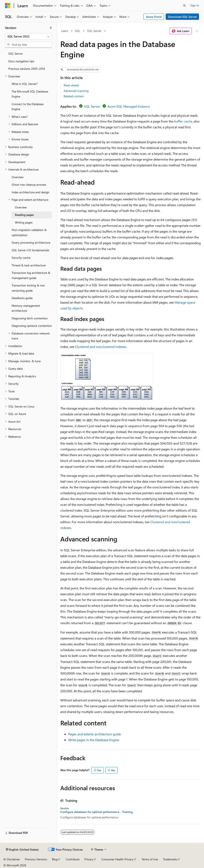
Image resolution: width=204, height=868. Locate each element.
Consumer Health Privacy (117, 859)
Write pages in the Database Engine (94, 740)
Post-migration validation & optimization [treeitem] (29, 232)
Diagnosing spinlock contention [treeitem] (32, 326)
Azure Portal (154, 17)
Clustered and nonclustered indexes (101, 347)
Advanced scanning (76, 91)
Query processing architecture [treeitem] (31, 242)
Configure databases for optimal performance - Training (97, 812)
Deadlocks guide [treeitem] (22, 298)
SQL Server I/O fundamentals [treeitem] (30, 250)
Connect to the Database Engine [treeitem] (28, 107)
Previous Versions (36, 859)
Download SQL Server (182, 17)
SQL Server (94, 31)
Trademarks (170, 859)
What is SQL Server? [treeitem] (25, 84)
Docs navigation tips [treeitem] (21, 61)
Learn (65, 31)
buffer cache (183, 121)
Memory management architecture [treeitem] (26, 308)
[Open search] (185, 6)
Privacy (89, 859)
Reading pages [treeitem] (24, 215)
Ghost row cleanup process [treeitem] (29, 185)
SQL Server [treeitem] (15, 53)
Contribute (73, 859)
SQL (78, 31)
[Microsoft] (8, 6)
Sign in (195, 5)
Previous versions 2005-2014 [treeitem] (27, 69)
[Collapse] (51, 28)
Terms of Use (150, 859)
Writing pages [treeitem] (24, 222)
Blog (55, 859)
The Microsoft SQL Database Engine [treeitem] (30, 94)
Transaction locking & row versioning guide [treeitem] (28, 288)
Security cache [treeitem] (21, 258)
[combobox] (28, 36)
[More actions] (197, 31)
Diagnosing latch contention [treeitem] (30, 318)
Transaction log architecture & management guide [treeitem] (31, 275)
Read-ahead (71, 85)
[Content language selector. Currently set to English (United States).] (22, 850)
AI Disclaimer (12, 859)
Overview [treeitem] (18, 177)
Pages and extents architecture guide (95, 734)
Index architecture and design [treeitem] (30, 192)
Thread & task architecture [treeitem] (29, 265)
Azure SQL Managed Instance (129, 106)
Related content (74, 96)
